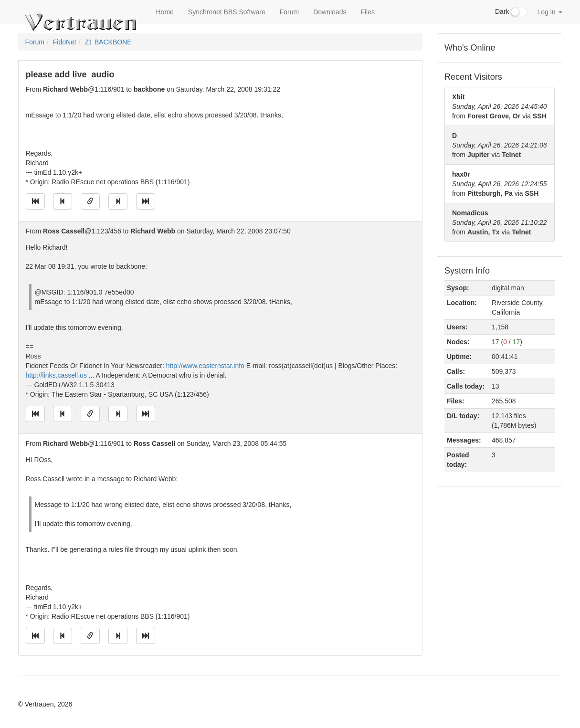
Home (165, 12)
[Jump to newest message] (146, 201)
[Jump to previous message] (63, 201)
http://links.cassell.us (56, 375)
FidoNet (65, 42)
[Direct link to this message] (90, 201)
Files (368, 12)
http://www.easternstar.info (205, 366)
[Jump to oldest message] (35, 201)
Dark (511, 12)
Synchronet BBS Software (227, 12)
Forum (289, 12)
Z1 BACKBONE (108, 42)
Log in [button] (549, 12)
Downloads (330, 12)
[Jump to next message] (118, 201)
